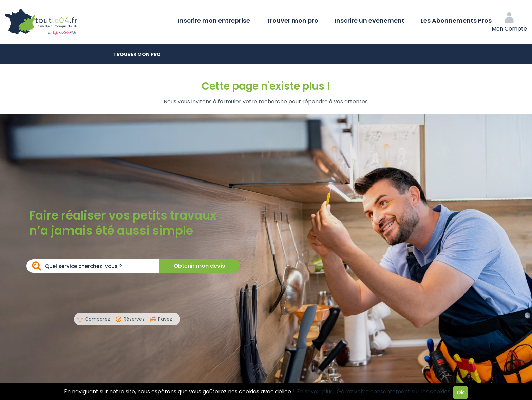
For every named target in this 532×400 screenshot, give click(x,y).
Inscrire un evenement (369, 21)
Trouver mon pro (292, 21)
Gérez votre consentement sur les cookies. (394, 391)
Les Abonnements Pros (456, 21)
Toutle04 (68, 22)
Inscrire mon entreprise (214, 21)
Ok (460, 392)
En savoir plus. (315, 391)
